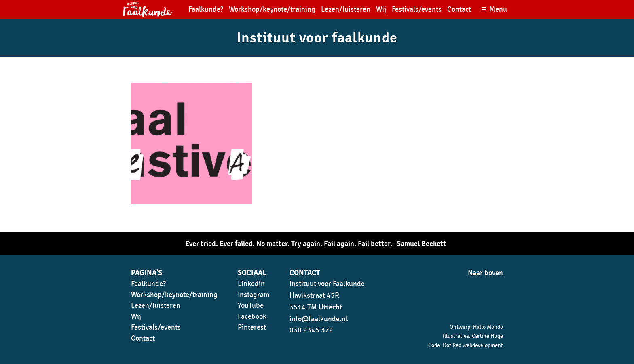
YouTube (251, 306)
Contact (459, 9)
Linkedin (251, 284)
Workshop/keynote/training (272, 9)
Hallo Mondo (488, 327)
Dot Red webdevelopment (473, 345)
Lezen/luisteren (346, 9)
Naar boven (485, 273)
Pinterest (252, 327)
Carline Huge (487, 336)
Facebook (252, 317)
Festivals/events (417, 9)
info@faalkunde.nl (319, 319)
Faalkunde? (206, 9)
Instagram (254, 295)
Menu (498, 9)
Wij (381, 9)
